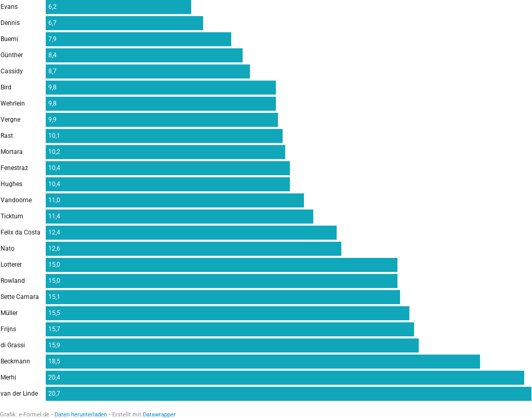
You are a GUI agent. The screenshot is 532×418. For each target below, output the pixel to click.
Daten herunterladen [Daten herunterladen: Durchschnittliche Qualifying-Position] (81, 415)
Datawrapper (159, 415)
